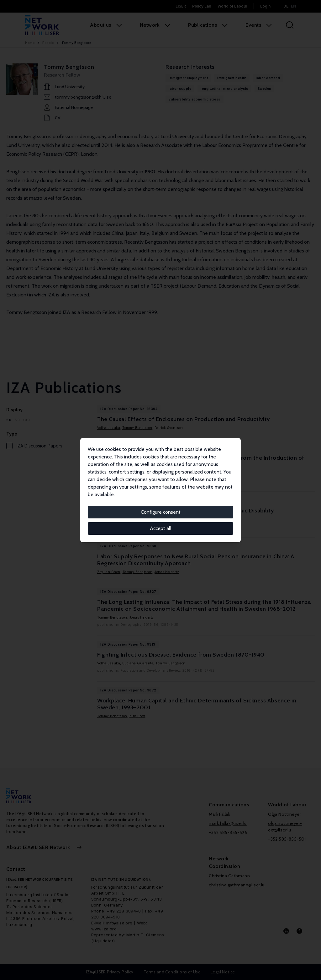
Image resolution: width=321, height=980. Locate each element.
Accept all (161, 528)
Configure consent (161, 512)
